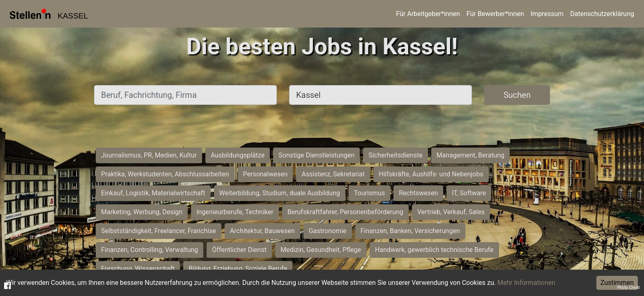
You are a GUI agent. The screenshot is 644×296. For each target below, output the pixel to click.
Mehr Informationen (526, 283)
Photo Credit (629, 288)
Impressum (547, 14)
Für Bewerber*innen (495, 14)
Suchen (517, 95)
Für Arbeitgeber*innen (428, 14)
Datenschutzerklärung (602, 14)
